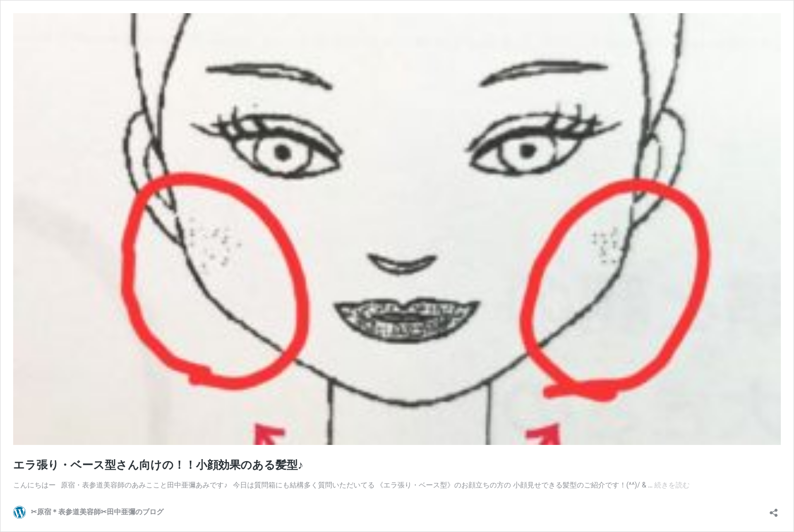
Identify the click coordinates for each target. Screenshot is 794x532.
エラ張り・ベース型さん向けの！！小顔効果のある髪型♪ (158, 465)
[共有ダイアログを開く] (774, 509)
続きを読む (672, 485)
